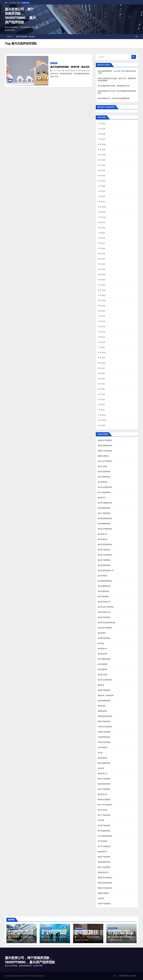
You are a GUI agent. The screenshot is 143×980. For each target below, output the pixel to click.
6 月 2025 (101, 176)
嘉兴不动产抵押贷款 (105, 461)
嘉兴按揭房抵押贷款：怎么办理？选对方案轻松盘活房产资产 (21, 933)
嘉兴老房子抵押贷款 (105, 628)
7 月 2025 (101, 170)
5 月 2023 (101, 274)
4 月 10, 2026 (81, 937)
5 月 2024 (101, 243)
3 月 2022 (101, 337)
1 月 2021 (101, 410)
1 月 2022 (101, 347)
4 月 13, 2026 (15, 937)
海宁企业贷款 (103, 810)
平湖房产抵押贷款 (104, 732)
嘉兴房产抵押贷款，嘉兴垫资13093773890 (76, 71)
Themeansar (41, 976)
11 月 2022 (102, 295)
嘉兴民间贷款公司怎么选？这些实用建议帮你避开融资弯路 (121, 933)
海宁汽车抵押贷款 (104, 846)
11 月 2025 (102, 150)
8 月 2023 (101, 259)
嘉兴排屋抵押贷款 (104, 586)
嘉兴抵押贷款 (103, 576)
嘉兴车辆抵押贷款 (104, 659)
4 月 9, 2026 (114, 937)
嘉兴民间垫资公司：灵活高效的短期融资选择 (114, 98)
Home (9, 37)
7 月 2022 (101, 316)
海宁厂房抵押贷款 (104, 815)
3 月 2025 (101, 191)
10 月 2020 (102, 420)
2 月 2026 (101, 134)
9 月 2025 (101, 160)
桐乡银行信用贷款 (104, 800)
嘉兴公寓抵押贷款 (104, 492)
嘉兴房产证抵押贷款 (105, 555)
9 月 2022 (101, 306)
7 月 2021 (101, 379)
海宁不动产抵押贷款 (105, 805)
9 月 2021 (101, 368)
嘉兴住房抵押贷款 (104, 477)
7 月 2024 (101, 233)
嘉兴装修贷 (102, 633)
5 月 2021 (101, 389)
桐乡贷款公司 (103, 794)
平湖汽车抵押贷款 (104, 742)
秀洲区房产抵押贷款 (105, 878)
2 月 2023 (101, 285)
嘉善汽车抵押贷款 (104, 721)
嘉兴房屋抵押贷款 (104, 565)
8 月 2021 (101, 373)
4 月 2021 (101, 394)
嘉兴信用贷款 (54, 63)
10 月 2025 (102, 155)
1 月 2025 (101, 202)
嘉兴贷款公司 (103, 649)
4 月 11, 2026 (48, 937)
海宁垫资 (101, 820)
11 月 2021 (101, 358)
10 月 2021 (102, 363)
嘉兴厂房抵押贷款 (104, 513)
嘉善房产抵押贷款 (104, 690)
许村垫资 (101, 898)
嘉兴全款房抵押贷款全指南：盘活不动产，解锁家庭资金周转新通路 (54, 933)
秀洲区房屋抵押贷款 (105, 883)
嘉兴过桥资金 (103, 669)
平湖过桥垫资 (103, 747)
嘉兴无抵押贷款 (103, 597)
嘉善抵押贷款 (103, 711)
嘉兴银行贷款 (103, 675)
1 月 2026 (101, 139)
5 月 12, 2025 (56, 71)
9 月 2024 (101, 222)
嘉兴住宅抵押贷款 (104, 472)
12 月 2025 (102, 144)
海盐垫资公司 (103, 852)
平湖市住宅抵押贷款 (105, 727)
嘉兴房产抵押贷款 (104, 550)
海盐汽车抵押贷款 (104, 867)
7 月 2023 (101, 264)
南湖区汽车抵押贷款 (105, 451)
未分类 (100, 753)
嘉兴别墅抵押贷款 (104, 508)
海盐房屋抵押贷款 (104, 862)
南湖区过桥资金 (103, 456)
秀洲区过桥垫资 (103, 893)
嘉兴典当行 (102, 498)
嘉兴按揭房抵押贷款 (105, 581)
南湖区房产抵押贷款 (105, 440)
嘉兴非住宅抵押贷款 (105, 680)
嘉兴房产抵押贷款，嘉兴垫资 (25, 37)
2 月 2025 (101, 196)
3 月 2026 (101, 129)
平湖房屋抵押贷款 (104, 737)
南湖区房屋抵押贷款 (105, 446)
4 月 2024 (101, 248)
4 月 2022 (101, 332)
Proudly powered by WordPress (15, 976)
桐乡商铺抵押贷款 (104, 763)
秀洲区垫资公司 (103, 872)
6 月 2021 (101, 384)
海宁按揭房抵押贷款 (105, 836)
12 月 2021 (102, 353)
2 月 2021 (101, 405)
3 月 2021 (101, 399)
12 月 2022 (102, 290)
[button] (137, 37)
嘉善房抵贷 (102, 706)
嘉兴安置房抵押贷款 (105, 544)
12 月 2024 (102, 207)
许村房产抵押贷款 (104, 904)
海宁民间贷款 (103, 841)
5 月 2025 (101, 181)
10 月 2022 (102, 300)
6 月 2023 (101, 269)
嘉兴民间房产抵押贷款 (106, 607)
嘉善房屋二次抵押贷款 (106, 695)
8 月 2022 (101, 311)
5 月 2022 (101, 327)
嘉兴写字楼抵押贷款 (105, 503)
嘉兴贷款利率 (103, 654)
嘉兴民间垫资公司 (104, 602)
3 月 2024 (101, 254)
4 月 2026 (102, 124)
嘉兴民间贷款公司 (104, 612)
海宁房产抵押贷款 (104, 826)
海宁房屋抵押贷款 (104, 831)
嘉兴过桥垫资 (103, 664)
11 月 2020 (102, 415)
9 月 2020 (102, 425)
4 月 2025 (101, 186)
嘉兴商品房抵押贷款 (105, 518)
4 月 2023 (101, 280)
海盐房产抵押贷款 (104, 857)
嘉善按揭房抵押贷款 (105, 716)
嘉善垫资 (101, 685)
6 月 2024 (101, 238)
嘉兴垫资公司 (103, 534)
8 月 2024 (101, 228)
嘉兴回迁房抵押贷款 (105, 529)
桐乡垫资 (101, 768)
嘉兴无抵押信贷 (103, 591)
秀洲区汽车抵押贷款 (105, 888)
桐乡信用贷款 (103, 758)
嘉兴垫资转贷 (103, 539)
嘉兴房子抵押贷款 (104, 560)
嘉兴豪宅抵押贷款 (104, 638)
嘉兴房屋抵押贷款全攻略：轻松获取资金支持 (114, 86)
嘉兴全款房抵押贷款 (105, 487)
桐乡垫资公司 (103, 774)
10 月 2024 (102, 217)
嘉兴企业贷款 (103, 466)
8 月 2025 (101, 165)
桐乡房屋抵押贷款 (104, 784)
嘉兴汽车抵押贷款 (104, 617)
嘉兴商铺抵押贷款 (104, 524)
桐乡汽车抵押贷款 (104, 789)
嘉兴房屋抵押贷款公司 (106, 570)
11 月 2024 (102, 212)
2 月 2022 (101, 342)
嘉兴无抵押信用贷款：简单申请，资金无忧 (70, 67)
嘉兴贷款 (101, 643)
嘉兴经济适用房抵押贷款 (106, 623)
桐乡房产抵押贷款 (104, 779)
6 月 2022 (101, 321)
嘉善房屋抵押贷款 (104, 701)
